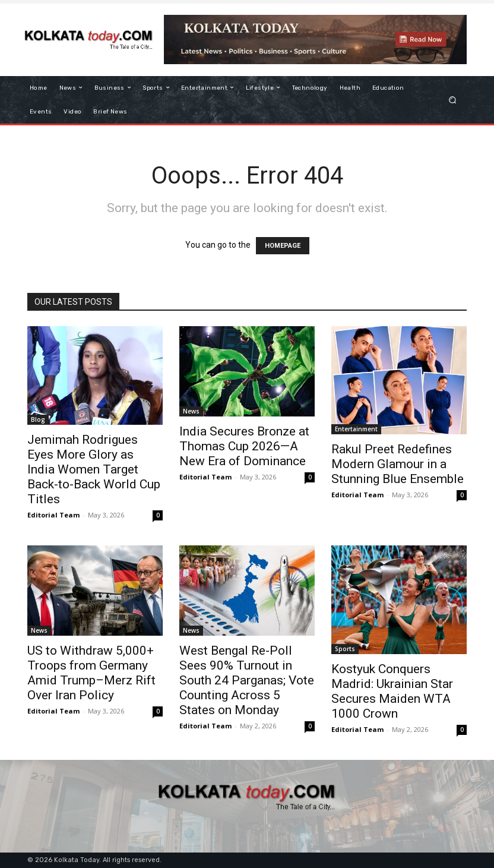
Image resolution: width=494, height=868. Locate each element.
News (191, 411)
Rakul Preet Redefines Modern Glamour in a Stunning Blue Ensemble (398, 464)
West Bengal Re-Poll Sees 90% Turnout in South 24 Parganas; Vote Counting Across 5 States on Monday (247, 680)
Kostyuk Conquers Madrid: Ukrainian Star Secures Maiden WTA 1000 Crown (392, 691)
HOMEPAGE (283, 246)
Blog (38, 419)
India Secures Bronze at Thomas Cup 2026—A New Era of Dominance (244, 446)
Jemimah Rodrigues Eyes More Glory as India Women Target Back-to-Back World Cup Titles (94, 469)
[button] (453, 100)
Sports (345, 649)
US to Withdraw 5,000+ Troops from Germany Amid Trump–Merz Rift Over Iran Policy (91, 673)
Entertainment (356, 429)
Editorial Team (53, 515)
